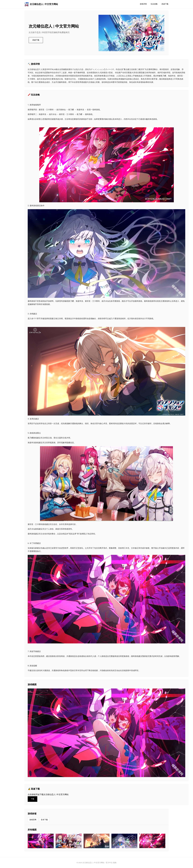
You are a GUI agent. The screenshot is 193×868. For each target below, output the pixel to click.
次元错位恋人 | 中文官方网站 (41, 4)
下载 (32, 799)
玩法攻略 (154, 4)
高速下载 (165, 4)
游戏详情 (143, 4)
